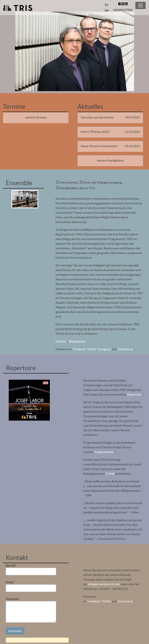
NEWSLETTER (123, 10)
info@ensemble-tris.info (104, 584)
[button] (13, 199)
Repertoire (135, 394)
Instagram (104, 349)
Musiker (61, 341)
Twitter (92, 349)
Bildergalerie (77, 341)
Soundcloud (125, 349)
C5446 (110, 473)
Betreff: (31, 569)
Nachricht (31, 610)
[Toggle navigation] (140, 5)
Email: (31, 586)
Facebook (79, 349)
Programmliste (104, 452)
